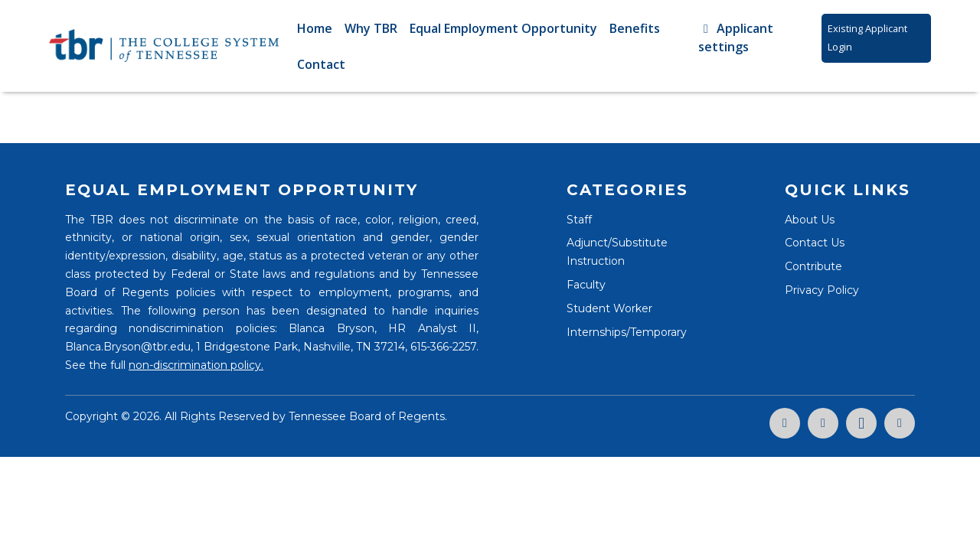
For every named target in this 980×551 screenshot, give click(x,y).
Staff (579, 220)
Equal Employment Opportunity (503, 28)
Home (315, 28)
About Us (810, 220)
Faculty (586, 285)
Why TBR (371, 28)
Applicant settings (736, 37)
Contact (321, 64)
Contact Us (815, 243)
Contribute (813, 266)
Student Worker (609, 308)
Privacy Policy (822, 290)
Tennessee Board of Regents (367, 416)
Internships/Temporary (627, 332)
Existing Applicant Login (867, 37)
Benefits (635, 28)
